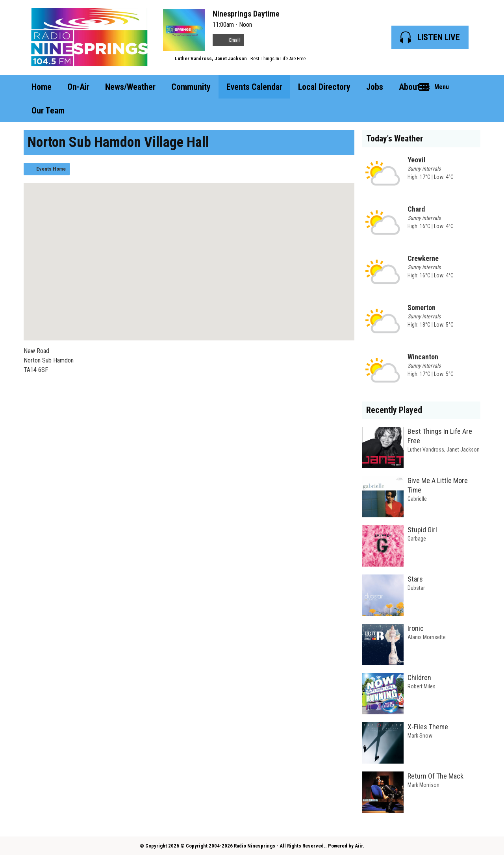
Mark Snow (420, 736)
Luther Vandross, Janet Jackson (211, 59)
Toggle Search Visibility (469, 87)
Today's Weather (395, 138)
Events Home (51, 169)
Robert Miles (422, 686)
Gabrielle (417, 499)
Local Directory (324, 87)
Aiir (359, 846)
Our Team (48, 111)
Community (191, 87)
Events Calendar (254, 87)
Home (42, 87)
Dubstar (416, 588)
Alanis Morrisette (427, 637)
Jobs (375, 87)
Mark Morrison (423, 785)
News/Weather (130, 87)
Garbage (417, 539)
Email (228, 40)
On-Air (78, 87)
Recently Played (394, 410)
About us (414, 87)
